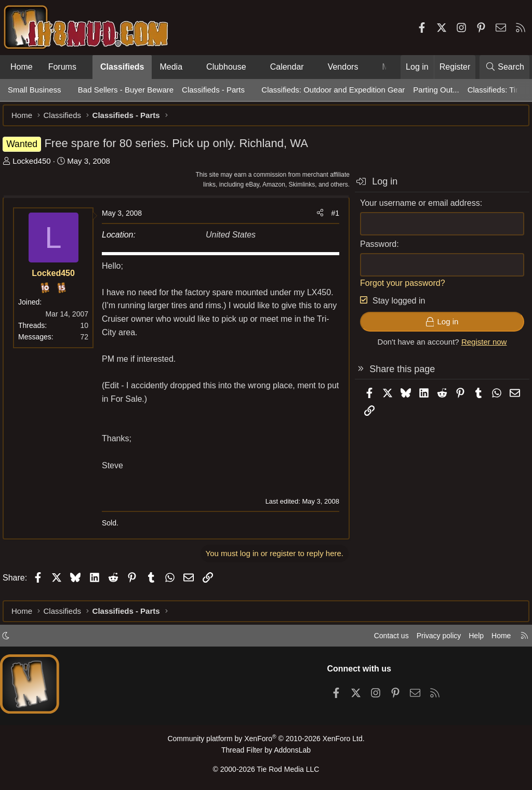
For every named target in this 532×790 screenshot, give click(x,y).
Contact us (381, 638)
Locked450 (37, 166)
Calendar (287, 67)
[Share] (315, 218)
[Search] (504, 67)
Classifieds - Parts (213, 90)
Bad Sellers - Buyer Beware (126, 90)
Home (22, 67)
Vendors (343, 67)
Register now (479, 347)
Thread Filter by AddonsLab (266, 752)
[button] (85, 67)
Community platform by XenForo (266, 741)
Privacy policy (431, 638)
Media (171, 67)
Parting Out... (436, 90)
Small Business (35, 90)
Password (373, 249)
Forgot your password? (397, 288)
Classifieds (122, 67)
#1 (330, 218)
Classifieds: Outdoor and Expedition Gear (333, 90)
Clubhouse (226, 67)
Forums (62, 67)
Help (471, 638)
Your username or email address (415, 208)
